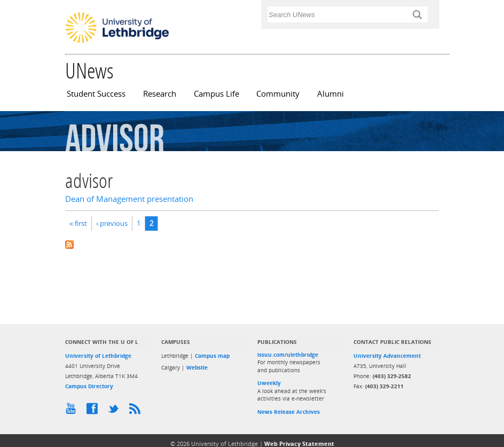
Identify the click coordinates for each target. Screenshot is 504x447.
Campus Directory (89, 386)
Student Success (96, 94)
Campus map (212, 356)
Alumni (330, 94)
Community (278, 94)
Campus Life (216, 94)
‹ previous (112, 223)
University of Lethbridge (98, 356)
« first (78, 223)
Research (160, 94)
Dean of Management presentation (129, 199)
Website (197, 367)
